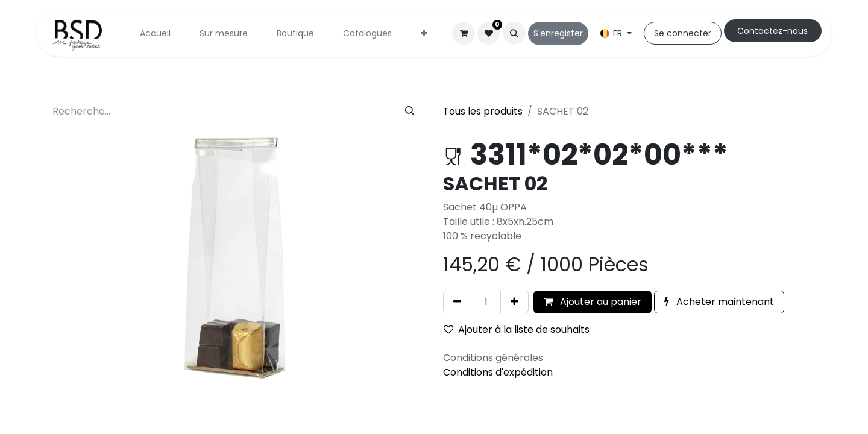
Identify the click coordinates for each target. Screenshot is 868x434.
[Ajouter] (514, 302)
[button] (514, 33)
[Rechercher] (410, 112)
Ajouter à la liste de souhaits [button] (517, 329)
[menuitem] (155, 33)
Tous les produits (483, 111)
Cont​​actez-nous (772, 31)
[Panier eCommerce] (464, 33)
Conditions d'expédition (498, 372)
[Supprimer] (457, 302)
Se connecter (683, 33)
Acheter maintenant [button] (719, 302)
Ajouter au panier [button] (593, 302)
